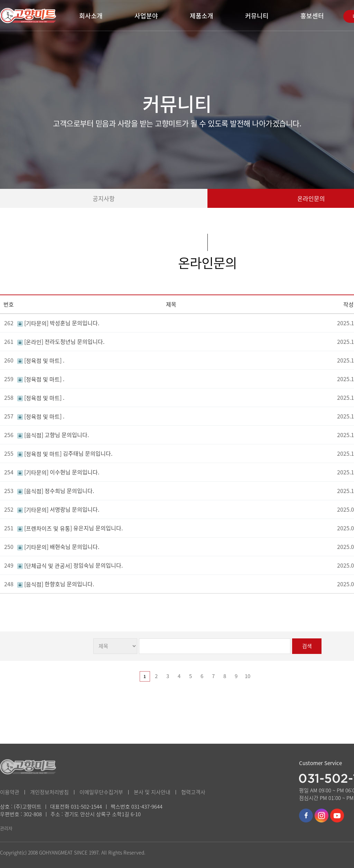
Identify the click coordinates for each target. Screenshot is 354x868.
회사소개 (91, 16)
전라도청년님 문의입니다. (61, 341)
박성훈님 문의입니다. (58, 323)
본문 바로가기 (0, 0)
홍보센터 (312, 16)
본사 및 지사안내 (152, 792)
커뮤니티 (257, 16)
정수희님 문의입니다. (56, 491)
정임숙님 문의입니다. (70, 565)
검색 (307, 646)
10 (248, 676)
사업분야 (146, 16)
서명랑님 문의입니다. (58, 509)
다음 (259, 676)
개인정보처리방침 (49, 792)
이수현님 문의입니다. (58, 472)
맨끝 (270, 676)
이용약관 (10, 792)
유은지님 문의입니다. (70, 528)
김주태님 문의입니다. (65, 453)
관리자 (6, 828)
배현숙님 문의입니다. (58, 547)
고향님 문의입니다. (53, 435)
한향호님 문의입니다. (56, 584)
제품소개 (202, 16)
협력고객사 (193, 792)
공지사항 (104, 198)
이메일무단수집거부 (101, 792)
